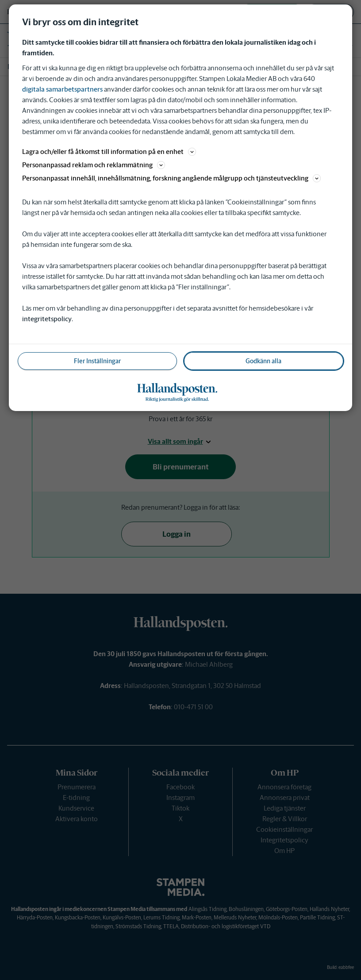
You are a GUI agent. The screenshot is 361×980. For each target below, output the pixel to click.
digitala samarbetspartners (62, 89)
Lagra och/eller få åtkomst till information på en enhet (109, 152)
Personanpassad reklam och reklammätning (94, 165)
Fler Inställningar (97, 361)
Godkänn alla (263, 361)
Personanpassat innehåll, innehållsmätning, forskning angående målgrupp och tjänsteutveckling (171, 178)
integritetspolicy (47, 319)
